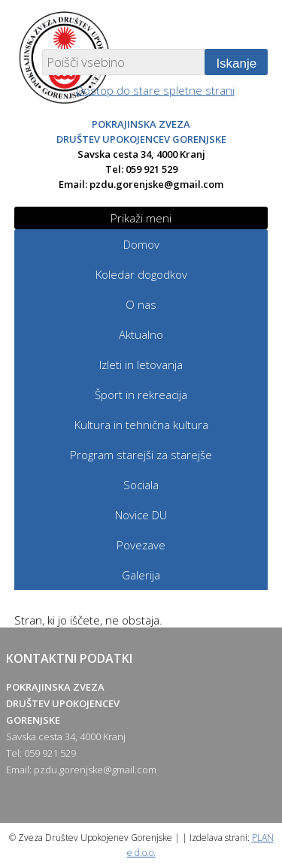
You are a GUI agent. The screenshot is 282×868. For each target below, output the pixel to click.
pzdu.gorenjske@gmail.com (156, 184)
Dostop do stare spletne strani (155, 90)
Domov (141, 244)
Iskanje (236, 64)
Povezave (141, 545)
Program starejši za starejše (141, 455)
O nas (141, 304)
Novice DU (141, 515)
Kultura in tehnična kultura (141, 425)
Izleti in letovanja (141, 364)
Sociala (141, 485)
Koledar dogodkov (141, 274)
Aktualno (141, 334)
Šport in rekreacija (141, 395)
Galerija (141, 575)
